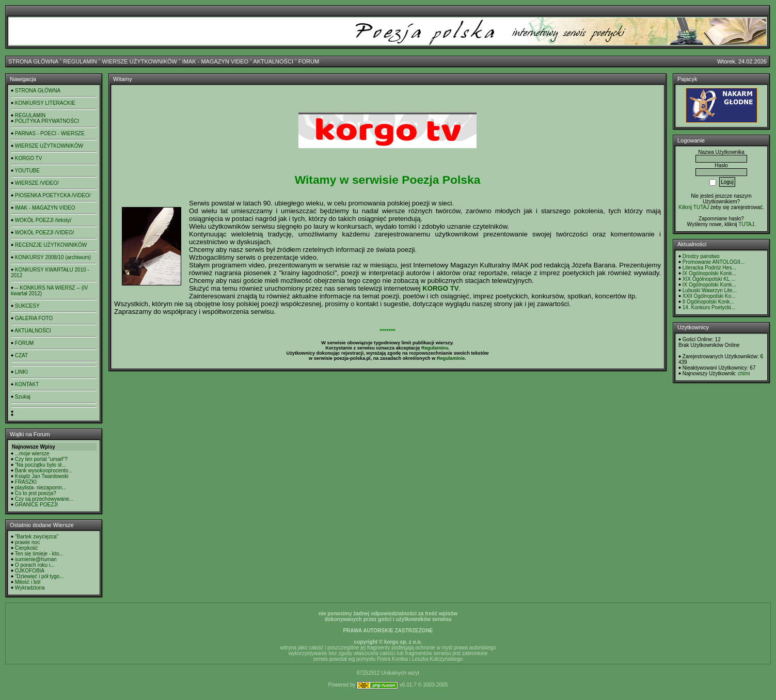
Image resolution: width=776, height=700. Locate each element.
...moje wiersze (32, 454)
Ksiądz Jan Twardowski (42, 476)
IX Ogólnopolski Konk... (709, 273)
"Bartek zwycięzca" (37, 537)
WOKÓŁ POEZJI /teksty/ (43, 220)
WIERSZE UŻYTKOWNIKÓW (140, 61)
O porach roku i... (35, 565)
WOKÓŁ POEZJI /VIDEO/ (44, 233)
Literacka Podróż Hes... (709, 268)
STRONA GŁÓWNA (33, 61)
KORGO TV (29, 158)
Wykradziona (30, 588)
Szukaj (23, 397)
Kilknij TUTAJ (694, 207)
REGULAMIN (80, 61)
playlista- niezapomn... (41, 488)
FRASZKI (26, 482)
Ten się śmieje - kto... (39, 554)
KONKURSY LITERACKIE (45, 103)
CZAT (21, 355)
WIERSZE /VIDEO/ (37, 183)
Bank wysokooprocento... (44, 471)
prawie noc (27, 542)
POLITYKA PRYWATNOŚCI (47, 121)
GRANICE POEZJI (36, 505)
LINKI (21, 372)
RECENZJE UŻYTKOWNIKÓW (51, 245)
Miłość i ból (28, 582)
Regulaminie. (452, 358)
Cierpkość (26, 548)
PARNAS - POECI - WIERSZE (50, 133)
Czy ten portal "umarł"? (41, 459)
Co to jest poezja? (36, 493)
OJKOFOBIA (30, 571)
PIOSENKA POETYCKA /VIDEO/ (53, 195)
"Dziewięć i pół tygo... (39, 576)
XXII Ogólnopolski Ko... (709, 296)
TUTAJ (746, 224)
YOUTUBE (27, 171)
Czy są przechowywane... (44, 499)
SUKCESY (27, 306)
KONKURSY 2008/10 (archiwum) (53, 257)
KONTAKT (27, 384)
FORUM (309, 61)
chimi (744, 373)
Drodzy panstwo (701, 256)
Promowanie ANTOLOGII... (714, 262)
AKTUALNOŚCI (273, 61)
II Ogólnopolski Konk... (708, 302)
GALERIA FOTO (34, 318)
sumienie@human (36, 559)
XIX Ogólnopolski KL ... (709, 279)
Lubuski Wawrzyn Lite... (710, 290)
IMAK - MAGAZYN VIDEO (215, 61)
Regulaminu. (435, 348)
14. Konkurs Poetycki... (709, 307)
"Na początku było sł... (41, 465)
